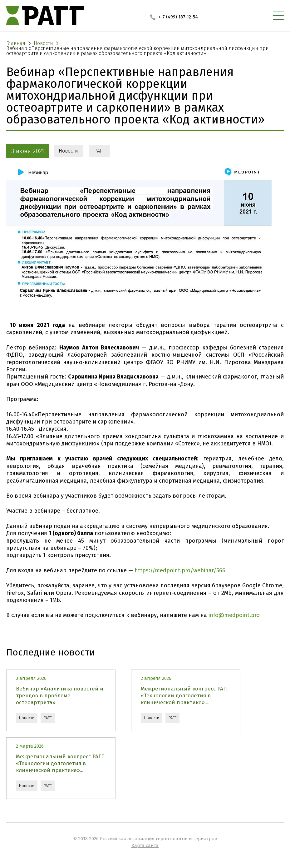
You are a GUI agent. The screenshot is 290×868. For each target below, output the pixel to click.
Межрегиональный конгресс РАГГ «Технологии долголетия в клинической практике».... (185, 696)
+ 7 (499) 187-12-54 (174, 17)
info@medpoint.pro (234, 615)
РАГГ (100, 151)
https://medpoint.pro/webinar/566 (180, 570)
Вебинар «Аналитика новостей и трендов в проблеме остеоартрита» (60, 696)
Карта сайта (145, 845)
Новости (68, 151)
